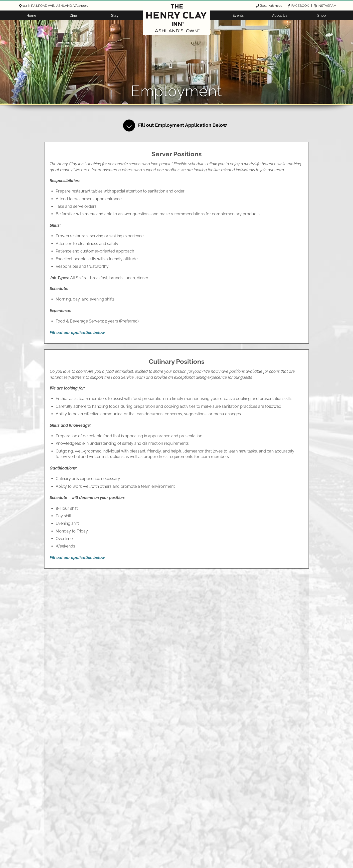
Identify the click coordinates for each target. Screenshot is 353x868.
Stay (115, 15)
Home (31, 15)
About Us (280, 15)
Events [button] (238, 15)
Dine (73, 15)
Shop (322, 15)
